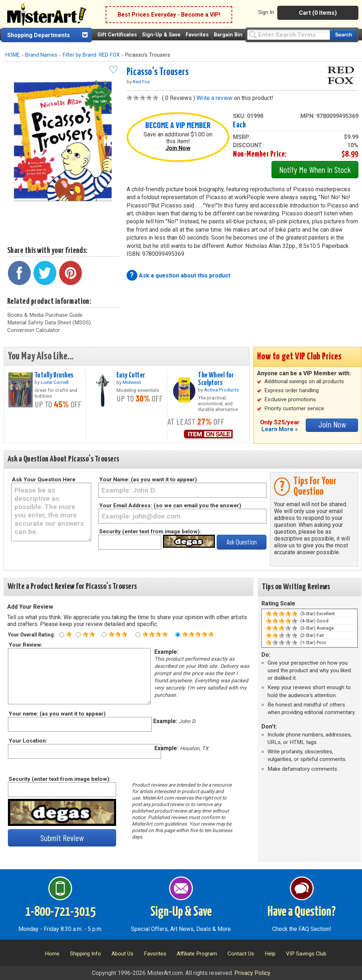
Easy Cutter (131, 375)
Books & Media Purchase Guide (45, 315)
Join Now (178, 148)
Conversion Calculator (34, 330)
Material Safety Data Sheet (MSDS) (49, 323)
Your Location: (28, 741)
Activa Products (222, 390)
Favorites (197, 35)
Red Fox (141, 82)
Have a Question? (302, 912)
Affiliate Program (197, 954)
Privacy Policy (252, 973)
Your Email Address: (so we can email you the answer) (170, 506)
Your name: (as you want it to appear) (57, 714)
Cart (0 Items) (318, 13)
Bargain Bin (228, 35)
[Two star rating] (78, 635)
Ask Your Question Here (44, 480)
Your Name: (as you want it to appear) (148, 480)
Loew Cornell (55, 382)
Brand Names (41, 55)
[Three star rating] (104, 635)
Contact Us (241, 954)
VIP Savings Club (306, 954)
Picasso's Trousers (158, 72)
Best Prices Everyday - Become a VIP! (169, 15)
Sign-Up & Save (161, 35)
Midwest (132, 382)
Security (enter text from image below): (150, 531)
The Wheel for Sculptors (216, 379)
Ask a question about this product (185, 275)
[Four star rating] (138, 635)
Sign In (266, 12)
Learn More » (280, 429)
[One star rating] (62, 635)
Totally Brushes (54, 375)
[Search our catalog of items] (343, 35)
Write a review (215, 98)
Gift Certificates (117, 35)
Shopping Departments (39, 35)
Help (270, 954)
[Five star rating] (178, 635)
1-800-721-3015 (60, 912)
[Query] (288, 34)
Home (52, 954)
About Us (122, 954)
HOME (13, 55)
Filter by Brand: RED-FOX (91, 55)
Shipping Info (85, 954)
